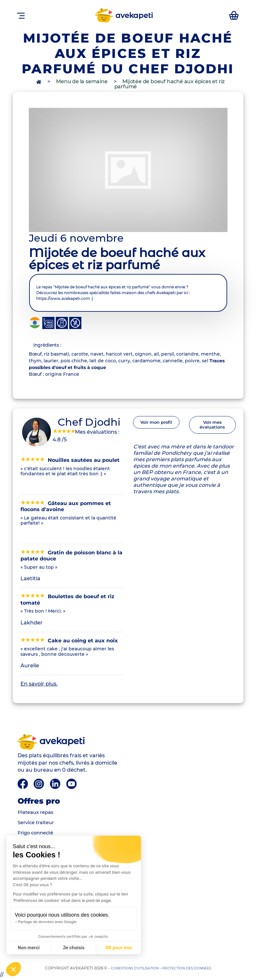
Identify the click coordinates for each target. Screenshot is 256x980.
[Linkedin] (57, 785)
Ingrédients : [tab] (50, 345)
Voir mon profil (156, 426)
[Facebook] (23, 785)
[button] (13, 969)
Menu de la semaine (82, 81)
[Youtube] (73, 785)
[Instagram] (40, 785)
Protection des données (191, 969)
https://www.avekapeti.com (63, 298)
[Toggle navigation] (21, 15)
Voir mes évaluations (212, 428)
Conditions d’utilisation (131, 969)
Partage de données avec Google (47, 922)
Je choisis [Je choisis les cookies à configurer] (74, 948)
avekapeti (124, 15)
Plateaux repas (37, 814)
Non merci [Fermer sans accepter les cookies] (29, 948)
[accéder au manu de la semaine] (234, 15)
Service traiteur (38, 824)
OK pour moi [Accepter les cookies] (119, 948)
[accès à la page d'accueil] (39, 81)
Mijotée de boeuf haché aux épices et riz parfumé (169, 84)
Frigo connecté (37, 834)
